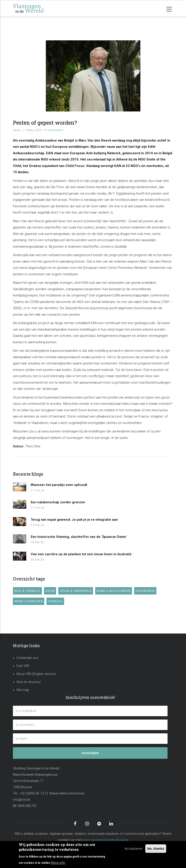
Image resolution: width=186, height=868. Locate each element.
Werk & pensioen (29, 601)
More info (58, 863)
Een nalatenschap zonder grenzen (58, 502)
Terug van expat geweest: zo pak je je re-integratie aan (74, 520)
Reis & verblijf (27, 591)
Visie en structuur (29, 682)
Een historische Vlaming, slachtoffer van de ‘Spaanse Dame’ (79, 537)
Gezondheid (145, 591)
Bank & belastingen (114, 591)
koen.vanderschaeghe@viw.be (105, 840)
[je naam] (90, 739)
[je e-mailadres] (90, 711)
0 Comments (54, 130)
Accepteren (134, 849)
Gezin (17, 130)
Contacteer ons (27, 658)
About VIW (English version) (36, 674)
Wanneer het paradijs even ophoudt (59, 485)
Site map (23, 690)
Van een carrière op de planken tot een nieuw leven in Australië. (82, 554)
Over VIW (23, 666)
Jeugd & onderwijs (76, 591)
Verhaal (55, 601)
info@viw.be (21, 800)
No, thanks (156, 848)
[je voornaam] (90, 725)
